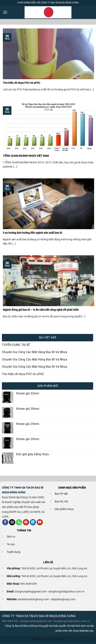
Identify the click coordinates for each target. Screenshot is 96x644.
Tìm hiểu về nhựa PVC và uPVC (23, 374)
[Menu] (5, 12)
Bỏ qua (60, 639)
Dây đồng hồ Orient (44, 639)
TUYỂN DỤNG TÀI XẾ (16, 345)
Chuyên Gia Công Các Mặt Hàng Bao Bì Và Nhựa (35, 352)
